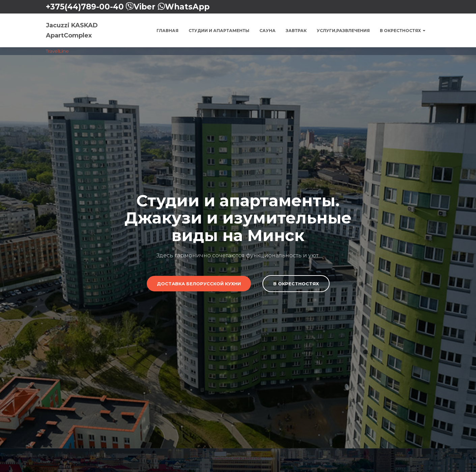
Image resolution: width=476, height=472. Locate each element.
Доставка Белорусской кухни (199, 283)
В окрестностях (403, 31)
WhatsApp (187, 7)
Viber (144, 7)
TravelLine (57, 51)
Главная (167, 31)
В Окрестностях (296, 283)
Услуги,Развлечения (343, 31)
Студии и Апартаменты (219, 31)
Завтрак (296, 31)
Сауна (268, 31)
